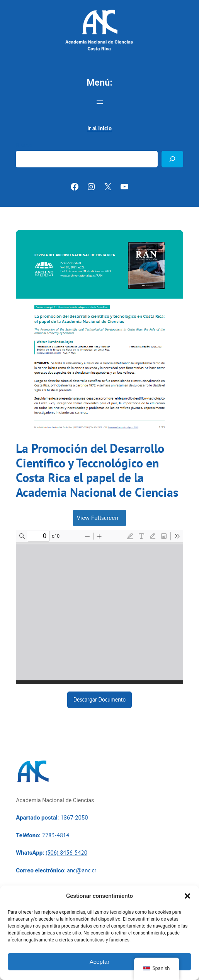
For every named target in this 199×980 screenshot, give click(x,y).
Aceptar (100, 962)
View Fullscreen (98, 518)
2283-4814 (56, 835)
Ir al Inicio (99, 128)
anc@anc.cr (82, 870)
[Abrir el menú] (100, 102)
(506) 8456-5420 (66, 853)
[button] (187, 896)
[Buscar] (172, 159)
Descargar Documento (100, 699)
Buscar (25, 146)
